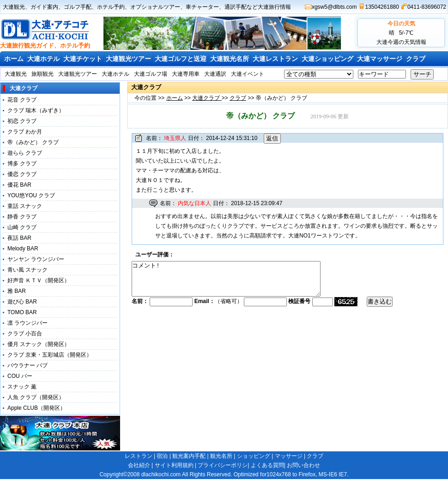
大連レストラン (275, 59)
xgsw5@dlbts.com (334, 7)
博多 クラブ (22, 164)
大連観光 (14, 7)
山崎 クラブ (22, 227)
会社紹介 (139, 465)
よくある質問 (267, 465)
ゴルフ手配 (78, 7)
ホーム (14, 59)
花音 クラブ (22, 100)
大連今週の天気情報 (401, 42)
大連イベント (248, 74)
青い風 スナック (27, 270)
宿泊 (162, 456)
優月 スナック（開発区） (39, 344)
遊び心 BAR (22, 302)
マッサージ (289, 456)
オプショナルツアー (155, 7)
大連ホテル (43, 59)
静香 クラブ (22, 217)
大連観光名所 (230, 59)
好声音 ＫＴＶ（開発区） (39, 280)
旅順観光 (42, 74)
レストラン (139, 456)
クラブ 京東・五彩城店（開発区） (50, 355)
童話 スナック (25, 206)
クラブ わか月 (25, 132)
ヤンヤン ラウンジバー (36, 259)
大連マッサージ (380, 59)
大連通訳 (215, 74)
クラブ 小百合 (25, 334)
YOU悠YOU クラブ (31, 195)
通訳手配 (236, 7)
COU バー (20, 376)
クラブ (416, 59)
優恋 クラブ (22, 174)
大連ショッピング (327, 59)
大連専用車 (186, 74)
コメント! (237, 282)
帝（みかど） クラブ (33, 142)
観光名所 (221, 456)
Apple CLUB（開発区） (36, 408)
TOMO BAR (22, 312)
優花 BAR (19, 185)
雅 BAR (17, 291)
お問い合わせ (303, 465)
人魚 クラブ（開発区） (36, 397)
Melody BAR (23, 249)
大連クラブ (207, 98)
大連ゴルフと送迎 (181, 59)
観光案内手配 (189, 456)
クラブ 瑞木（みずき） (36, 110)
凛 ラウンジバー (27, 323)
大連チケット (83, 59)
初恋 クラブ (22, 121)
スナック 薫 (22, 387)
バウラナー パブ (27, 365)
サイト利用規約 (174, 465)
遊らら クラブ (25, 153)
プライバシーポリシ (223, 465)
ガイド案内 (44, 7)
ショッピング (254, 456)
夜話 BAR (19, 238)
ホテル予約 (111, 7)
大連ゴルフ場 (151, 74)
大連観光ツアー (128, 59)
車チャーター (202, 7)
